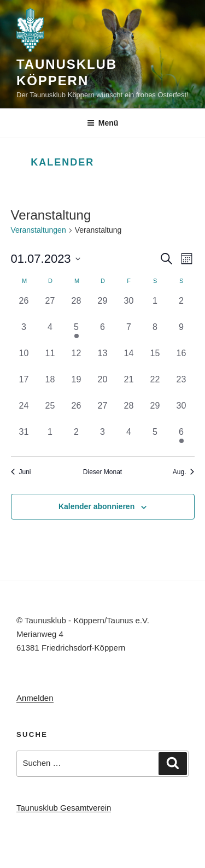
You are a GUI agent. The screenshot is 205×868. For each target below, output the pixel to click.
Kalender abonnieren (96, 506)
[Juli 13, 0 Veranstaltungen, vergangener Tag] (103, 360)
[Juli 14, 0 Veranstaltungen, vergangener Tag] (129, 360)
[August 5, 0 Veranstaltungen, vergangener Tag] (155, 439)
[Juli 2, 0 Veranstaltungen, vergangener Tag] (181, 308)
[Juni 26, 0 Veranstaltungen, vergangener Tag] (24, 308)
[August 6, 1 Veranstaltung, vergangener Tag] (181, 439)
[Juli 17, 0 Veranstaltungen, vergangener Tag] (24, 386)
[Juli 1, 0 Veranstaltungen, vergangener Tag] (155, 308)
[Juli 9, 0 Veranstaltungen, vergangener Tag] (181, 334)
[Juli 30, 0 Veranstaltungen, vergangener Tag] (181, 412)
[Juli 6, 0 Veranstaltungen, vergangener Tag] (103, 334)
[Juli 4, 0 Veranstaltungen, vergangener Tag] (50, 334)
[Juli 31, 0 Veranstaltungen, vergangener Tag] (24, 439)
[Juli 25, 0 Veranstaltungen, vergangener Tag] (50, 412)
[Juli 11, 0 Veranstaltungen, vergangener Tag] (50, 360)
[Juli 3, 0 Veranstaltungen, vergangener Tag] (24, 334)
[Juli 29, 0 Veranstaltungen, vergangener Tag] (155, 412)
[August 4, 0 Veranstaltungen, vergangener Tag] (129, 439)
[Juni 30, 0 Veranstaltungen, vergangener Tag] (129, 308)
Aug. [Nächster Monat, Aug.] (184, 472)
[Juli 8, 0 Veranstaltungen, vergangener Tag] (155, 334)
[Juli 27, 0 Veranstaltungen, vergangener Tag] (103, 412)
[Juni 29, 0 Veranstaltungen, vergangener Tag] (103, 308)
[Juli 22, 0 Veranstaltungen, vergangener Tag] (155, 386)
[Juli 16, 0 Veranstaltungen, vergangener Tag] (181, 360)
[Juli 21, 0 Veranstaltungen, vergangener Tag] (129, 386)
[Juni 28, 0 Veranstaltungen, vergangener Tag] (77, 308)
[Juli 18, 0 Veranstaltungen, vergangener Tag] (50, 386)
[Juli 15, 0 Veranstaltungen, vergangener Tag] (155, 360)
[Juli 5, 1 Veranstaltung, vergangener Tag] (77, 334)
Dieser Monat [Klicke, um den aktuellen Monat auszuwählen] (102, 472)
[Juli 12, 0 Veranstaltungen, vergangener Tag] (77, 360)
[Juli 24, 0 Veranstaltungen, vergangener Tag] (24, 412)
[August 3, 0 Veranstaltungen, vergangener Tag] (103, 439)
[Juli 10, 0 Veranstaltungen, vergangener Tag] (24, 360)
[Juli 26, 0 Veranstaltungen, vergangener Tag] (77, 412)
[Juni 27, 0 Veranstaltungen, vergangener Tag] (50, 308)
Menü (103, 123)
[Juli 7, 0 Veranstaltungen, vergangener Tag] (129, 334)
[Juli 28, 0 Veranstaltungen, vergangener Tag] (129, 412)
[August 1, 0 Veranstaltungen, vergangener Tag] (50, 439)
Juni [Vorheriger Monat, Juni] (21, 472)
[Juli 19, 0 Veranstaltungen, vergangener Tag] (77, 386)
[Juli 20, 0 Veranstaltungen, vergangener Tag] (103, 386)
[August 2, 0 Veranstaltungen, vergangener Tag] (77, 439)
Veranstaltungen (39, 230)
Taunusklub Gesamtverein (64, 808)
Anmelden (35, 698)
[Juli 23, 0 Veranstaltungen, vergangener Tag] (181, 386)
